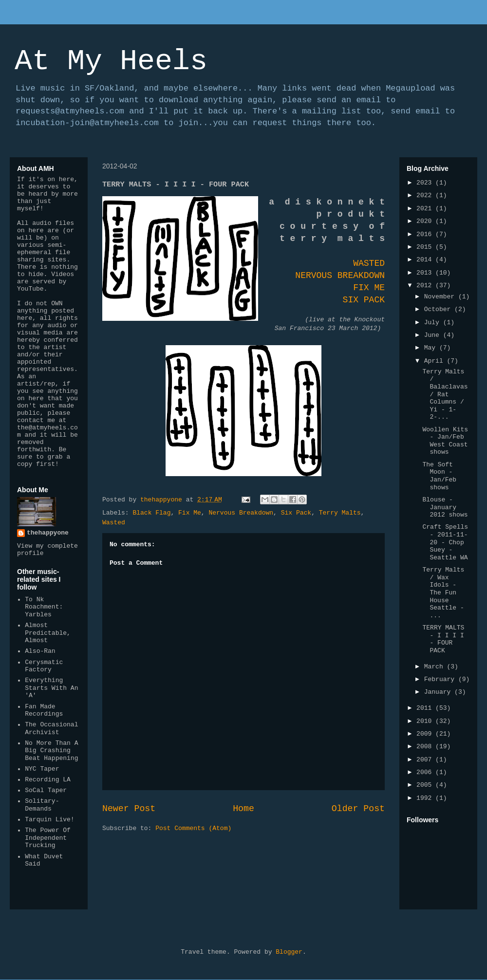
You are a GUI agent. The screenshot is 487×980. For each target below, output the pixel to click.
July (434, 323)
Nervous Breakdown (241, 513)
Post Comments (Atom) (193, 828)
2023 (426, 183)
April (436, 361)
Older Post (358, 809)
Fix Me (190, 513)
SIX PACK (364, 300)
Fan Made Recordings (44, 711)
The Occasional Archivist (51, 729)
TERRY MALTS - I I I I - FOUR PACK (443, 639)
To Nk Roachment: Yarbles (44, 607)
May (432, 348)
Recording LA (48, 780)
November (441, 297)
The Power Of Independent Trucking (48, 838)
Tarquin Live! (49, 820)
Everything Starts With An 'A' (51, 688)
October (439, 309)
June (434, 335)
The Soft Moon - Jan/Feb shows (439, 476)
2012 (426, 286)
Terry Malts (340, 513)
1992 (426, 798)
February (441, 679)
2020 (426, 221)
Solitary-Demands (42, 805)
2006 (426, 772)
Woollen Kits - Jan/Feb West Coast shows (445, 441)
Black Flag (151, 513)
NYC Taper (42, 769)
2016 (426, 234)
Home (243, 809)
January (439, 692)
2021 (426, 209)
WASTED (369, 263)
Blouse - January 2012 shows (445, 507)
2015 (426, 247)
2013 (426, 273)
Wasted (114, 523)
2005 (426, 785)
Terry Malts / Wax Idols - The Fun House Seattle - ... (443, 593)
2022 (426, 195)
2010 (426, 721)
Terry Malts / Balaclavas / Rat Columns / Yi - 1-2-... (445, 395)
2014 (426, 260)
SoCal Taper (46, 790)
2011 (426, 708)
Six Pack (296, 513)
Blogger (289, 952)
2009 (426, 734)
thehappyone (48, 533)
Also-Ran (40, 651)
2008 (426, 747)
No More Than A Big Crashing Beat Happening (51, 751)
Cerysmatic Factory (44, 666)
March (436, 667)
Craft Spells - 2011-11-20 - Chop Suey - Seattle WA (445, 542)
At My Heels (111, 61)
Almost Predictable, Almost (48, 633)
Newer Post (129, 809)
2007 (426, 760)
